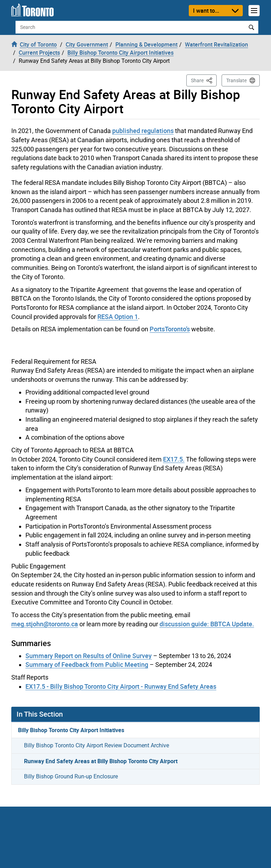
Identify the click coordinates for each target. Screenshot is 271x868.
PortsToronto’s (170, 329)
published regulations (143, 131)
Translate (236, 80)
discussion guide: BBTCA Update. (207, 624)
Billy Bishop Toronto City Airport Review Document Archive (97, 745)
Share (204, 80)
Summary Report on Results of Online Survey (89, 656)
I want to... (206, 11)
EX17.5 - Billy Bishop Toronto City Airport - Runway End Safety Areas (121, 686)
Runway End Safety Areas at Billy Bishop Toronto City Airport (101, 761)
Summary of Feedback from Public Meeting (87, 664)
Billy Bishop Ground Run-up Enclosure (71, 776)
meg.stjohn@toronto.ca (45, 624)
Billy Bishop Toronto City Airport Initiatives (71, 730)
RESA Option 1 (118, 317)
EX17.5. (174, 459)
